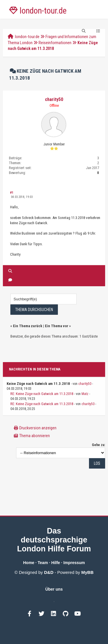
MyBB (87, 572)
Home (29, 563)
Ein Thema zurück (28, 326)
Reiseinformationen (55, 43)
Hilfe (56, 563)
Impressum (74, 563)
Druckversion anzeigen (38, 428)
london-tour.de (27, 37)
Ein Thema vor (57, 326)
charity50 (54, 99)
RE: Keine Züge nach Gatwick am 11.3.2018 (42, 394)
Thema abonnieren (35, 436)
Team (43, 563)
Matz (85, 394)
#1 (12, 193)
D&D (49, 572)
